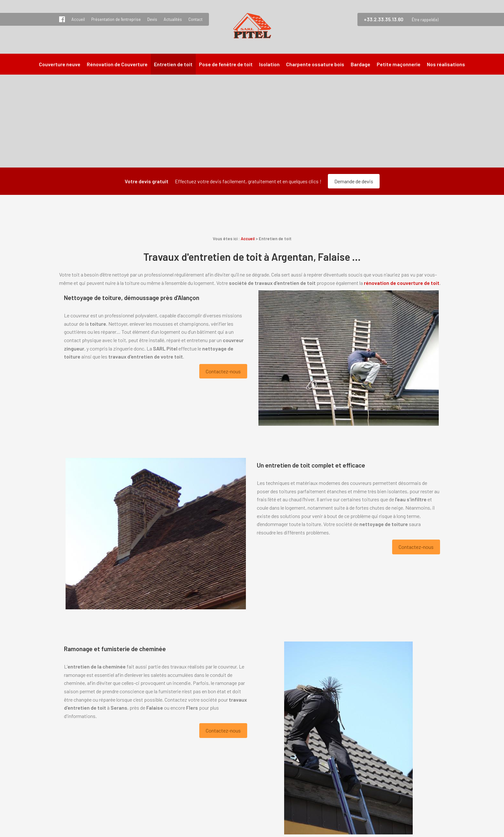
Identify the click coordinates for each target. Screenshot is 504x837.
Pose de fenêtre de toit (226, 64)
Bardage (360, 64)
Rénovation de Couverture (117, 64)
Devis (152, 19)
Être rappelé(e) (425, 20)
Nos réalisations (446, 64)
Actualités (173, 19)
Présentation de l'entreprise (116, 19)
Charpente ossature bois (315, 64)
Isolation (269, 64)
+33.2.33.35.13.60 (384, 19)
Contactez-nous (223, 371)
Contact (195, 19)
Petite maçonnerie (399, 64)
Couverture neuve (60, 64)
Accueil (78, 19)
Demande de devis (354, 181)
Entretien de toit (173, 64)
